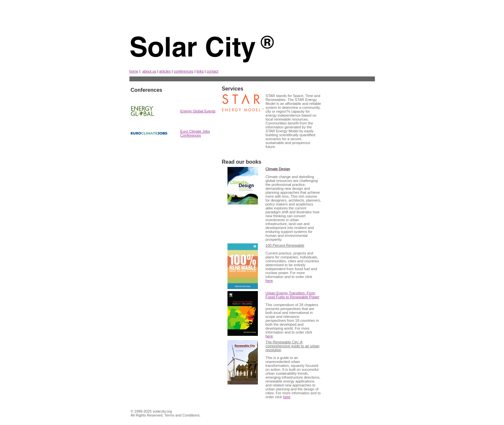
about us (149, 71)
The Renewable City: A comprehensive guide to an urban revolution (292, 346)
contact (212, 71)
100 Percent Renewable (285, 245)
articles (165, 71)
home (134, 71)
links (200, 71)
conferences (184, 71)
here (269, 281)
